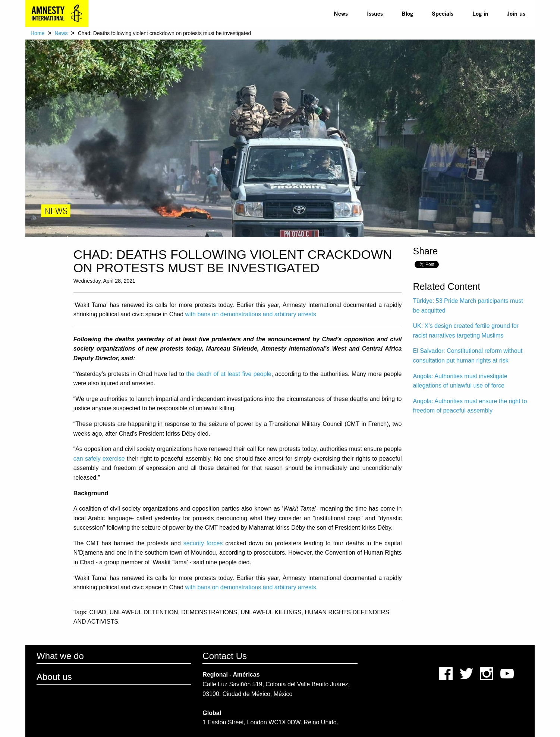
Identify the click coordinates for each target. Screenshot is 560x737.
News (341, 13)
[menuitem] (341, 13)
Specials (443, 13)
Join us (516, 13)
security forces (203, 543)
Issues (375, 13)
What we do (60, 656)
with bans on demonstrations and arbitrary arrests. (252, 587)
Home (37, 33)
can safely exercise (99, 459)
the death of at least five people (229, 374)
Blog (407, 13)
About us (54, 677)
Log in (480, 13)
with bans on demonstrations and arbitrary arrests (251, 314)
